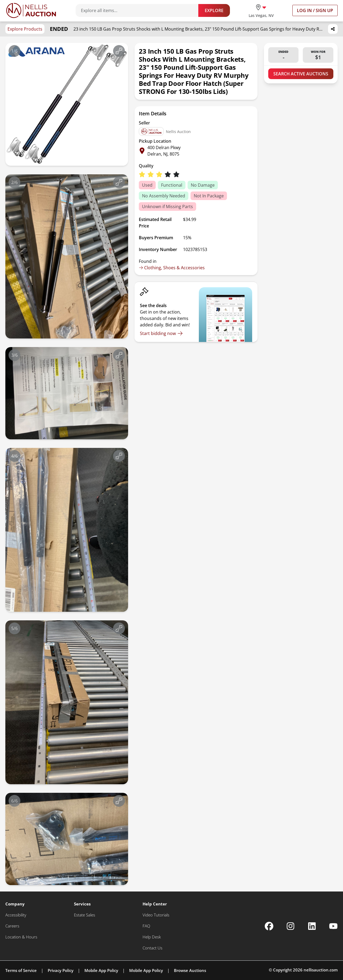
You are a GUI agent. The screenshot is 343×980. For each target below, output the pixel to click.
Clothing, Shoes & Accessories (172, 268)
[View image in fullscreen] (119, 51)
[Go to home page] (31, 10)
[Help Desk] (152, 937)
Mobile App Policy (101, 970)
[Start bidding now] (161, 333)
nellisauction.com (321, 970)
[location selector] (261, 10)
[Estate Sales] (85, 915)
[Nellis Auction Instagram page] (290, 926)
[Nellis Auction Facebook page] (269, 926)
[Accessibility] (16, 915)
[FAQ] (146, 926)
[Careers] (12, 926)
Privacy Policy (61, 970)
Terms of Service (21, 970)
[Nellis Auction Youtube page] (333, 926)
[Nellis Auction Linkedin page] (312, 926)
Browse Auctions (190, 970)
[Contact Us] (152, 948)
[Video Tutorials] (156, 915)
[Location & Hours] (21, 937)
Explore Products (25, 29)
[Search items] (140, 10)
